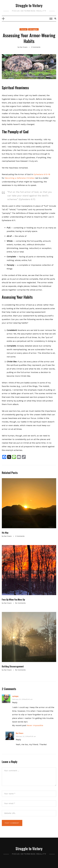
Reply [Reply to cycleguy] (15, 702)
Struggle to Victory (29, 5)
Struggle (33, 29)
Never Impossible (35, 725)
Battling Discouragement (13, 666)
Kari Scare (20, 733)
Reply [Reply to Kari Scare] (18, 740)
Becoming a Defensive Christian (20, 178)
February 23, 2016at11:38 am (26, 736)
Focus (24, 29)
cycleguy (15, 696)
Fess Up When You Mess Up (13, 599)
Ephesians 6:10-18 (42, 174)
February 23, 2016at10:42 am (22, 699)
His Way (5, 533)
